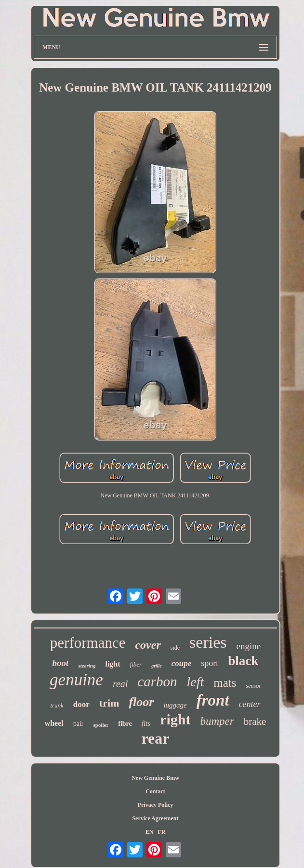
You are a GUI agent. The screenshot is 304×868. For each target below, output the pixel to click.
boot (61, 663)
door (81, 704)
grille (157, 666)
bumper (217, 721)
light (112, 664)
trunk (57, 705)
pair (79, 724)
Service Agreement (155, 818)
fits (146, 723)
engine (249, 646)
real (120, 684)
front (213, 700)
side (175, 648)
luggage (175, 705)
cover (148, 645)
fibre (125, 724)
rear (155, 738)
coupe (182, 663)
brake (255, 721)
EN (150, 832)
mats (225, 683)
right (175, 719)
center (250, 704)
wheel (54, 723)
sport (210, 663)
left (196, 682)
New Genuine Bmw (155, 778)
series (208, 642)
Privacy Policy (156, 805)
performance (88, 643)
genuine (76, 680)
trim (109, 703)
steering (87, 666)
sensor (254, 686)
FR (161, 832)
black (243, 661)
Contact (155, 791)
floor (141, 702)
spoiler (101, 725)
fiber (136, 664)
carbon (157, 681)
